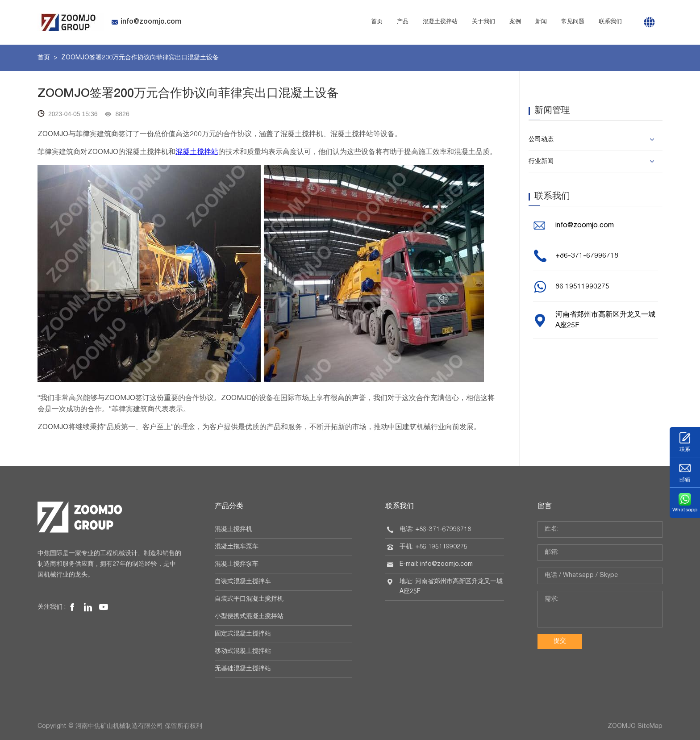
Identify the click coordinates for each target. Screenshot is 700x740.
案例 (515, 22)
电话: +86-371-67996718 (435, 530)
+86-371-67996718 (587, 256)
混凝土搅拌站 (440, 22)
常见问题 (573, 22)
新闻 (541, 22)
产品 (403, 22)
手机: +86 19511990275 (433, 547)
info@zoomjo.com (146, 22)
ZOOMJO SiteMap (635, 727)
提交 (560, 641)
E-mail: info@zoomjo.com (436, 564)
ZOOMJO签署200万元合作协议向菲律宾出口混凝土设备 (140, 58)
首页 (377, 22)
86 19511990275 (582, 287)
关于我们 (483, 22)
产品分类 (229, 507)
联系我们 (610, 22)
